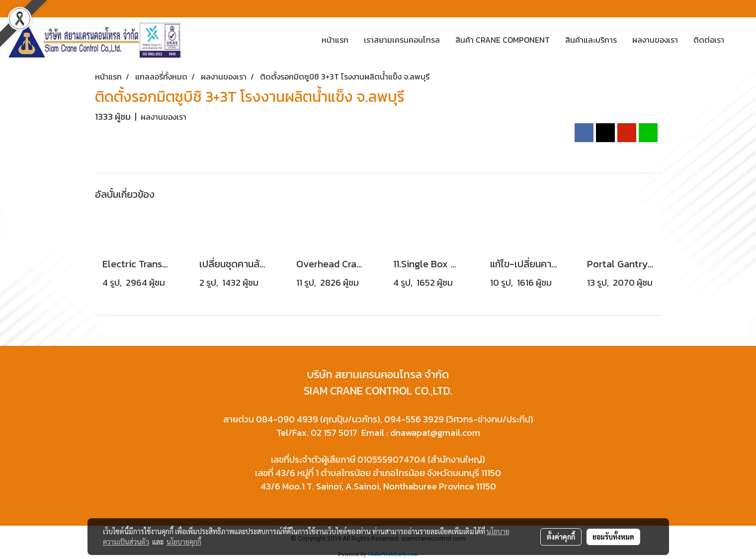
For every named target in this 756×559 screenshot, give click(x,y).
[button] (741, 40)
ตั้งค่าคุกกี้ (561, 537)
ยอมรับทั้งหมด (613, 537)
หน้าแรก (335, 40)
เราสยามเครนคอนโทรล (402, 40)
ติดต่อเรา (709, 40)
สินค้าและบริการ (591, 40)
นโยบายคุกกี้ (184, 542)
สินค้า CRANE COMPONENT (503, 40)
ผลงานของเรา (655, 40)
